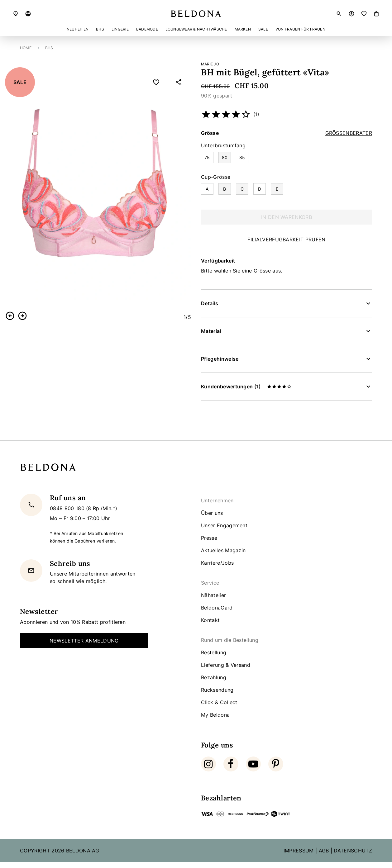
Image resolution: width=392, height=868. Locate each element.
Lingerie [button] (120, 29)
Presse (209, 538)
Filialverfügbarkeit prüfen (286, 240)
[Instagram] (208, 764)
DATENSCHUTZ (353, 851)
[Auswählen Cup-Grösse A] (207, 189)
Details (210, 303)
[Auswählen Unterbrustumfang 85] (242, 157)
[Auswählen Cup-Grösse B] (225, 189)
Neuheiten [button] (78, 29)
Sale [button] (263, 29)
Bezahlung (214, 677)
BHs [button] (100, 29)
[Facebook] (231, 764)
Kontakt (210, 620)
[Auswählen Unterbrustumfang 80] (225, 157)
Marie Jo (210, 64)
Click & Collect (219, 702)
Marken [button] (243, 29)
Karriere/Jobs (217, 563)
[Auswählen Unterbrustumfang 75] (207, 157)
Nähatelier (213, 595)
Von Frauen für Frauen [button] (300, 29)
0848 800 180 (68, 508)
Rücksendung (217, 690)
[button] (28, 14)
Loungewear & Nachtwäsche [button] (196, 29)
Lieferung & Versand (226, 665)
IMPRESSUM (299, 851)
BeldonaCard (217, 608)
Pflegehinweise (220, 359)
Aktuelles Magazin (223, 550)
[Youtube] (253, 764)
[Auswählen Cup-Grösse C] (242, 189)
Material (211, 331)
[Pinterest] (276, 764)
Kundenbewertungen (246, 387)
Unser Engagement (224, 525)
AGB (324, 851)
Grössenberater (349, 133)
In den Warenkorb (287, 217)
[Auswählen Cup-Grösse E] (277, 189)
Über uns (212, 513)
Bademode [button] (147, 29)
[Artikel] (376, 14)
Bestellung (214, 652)
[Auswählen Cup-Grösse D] (260, 189)
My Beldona (215, 715)
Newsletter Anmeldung (84, 641)
